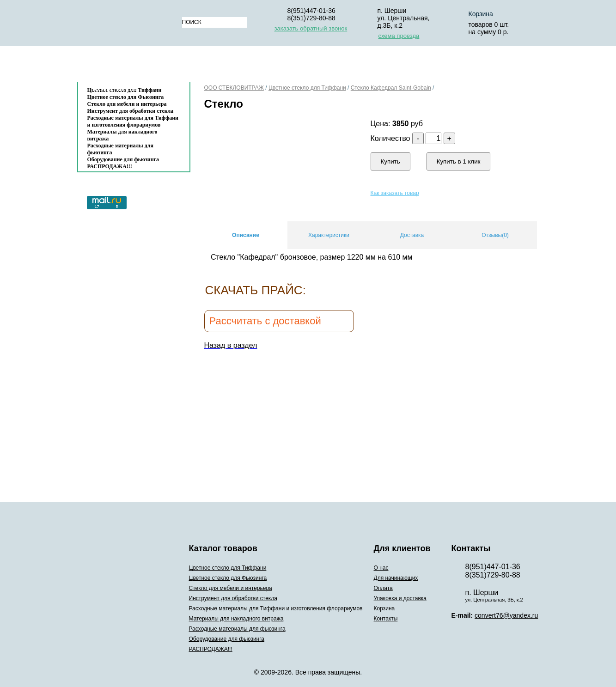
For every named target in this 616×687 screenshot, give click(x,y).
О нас (204, 66)
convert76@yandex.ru (506, 615)
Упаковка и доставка (395, 66)
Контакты (115, 88)
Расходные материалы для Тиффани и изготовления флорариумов (133, 121)
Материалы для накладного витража (122, 135)
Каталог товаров (129, 66)
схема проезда (399, 36)
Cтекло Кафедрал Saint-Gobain (391, 88)
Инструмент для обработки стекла (131, 111)
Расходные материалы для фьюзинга (120, 149)
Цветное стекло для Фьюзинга (228, 578)
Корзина (481, 14)
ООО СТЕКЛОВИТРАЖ (234, 88)
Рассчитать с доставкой (265, 321)
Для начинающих (262, 66)
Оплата (324, 66)
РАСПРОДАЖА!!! (110, 166)
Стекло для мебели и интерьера (127, 104)
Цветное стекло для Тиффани (307, 88)
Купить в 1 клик (459, 161)
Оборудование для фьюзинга (123, 159)
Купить (390, 161)
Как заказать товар (395, 193)
